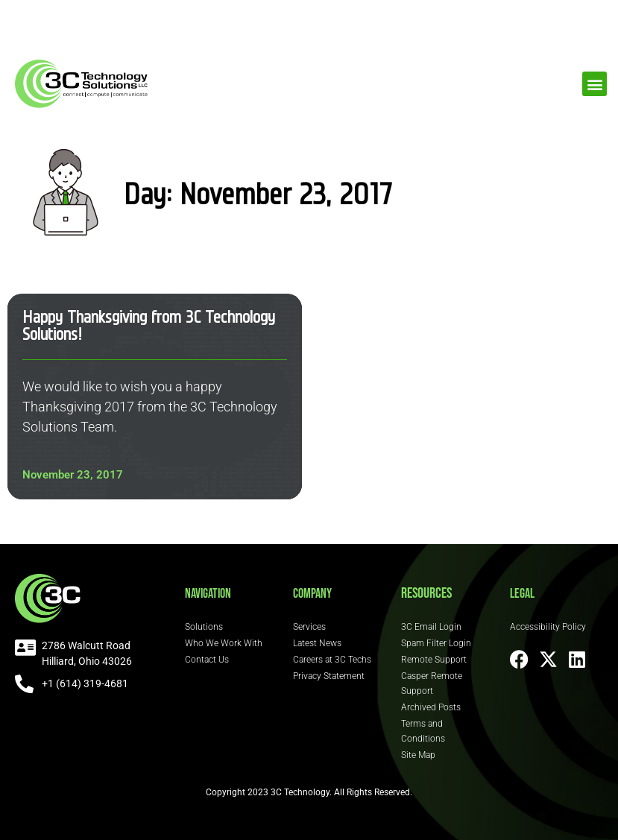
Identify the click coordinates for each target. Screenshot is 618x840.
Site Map (418, 755)
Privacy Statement (329, 676)
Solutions (204, 627)
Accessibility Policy (548, 627)
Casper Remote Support (432, 683)
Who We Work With (224, 643)
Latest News (317, 643)
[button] (595, 84)
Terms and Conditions (423, 731)
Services (309, 627)
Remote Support (434, 660)
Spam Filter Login (436, 643)
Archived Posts (431, 707)
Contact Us (207, 660)
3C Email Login (431, 627)
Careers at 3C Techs (332, 660)
